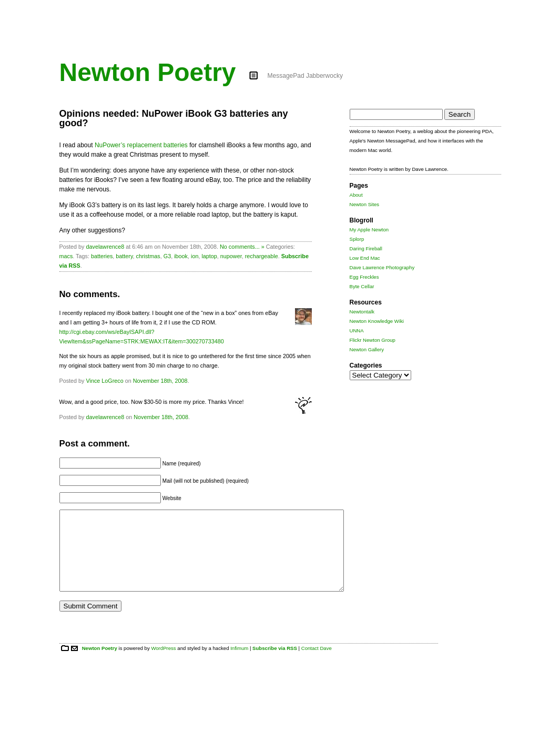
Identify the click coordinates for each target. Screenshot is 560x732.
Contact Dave (317, 664)
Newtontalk (362, 312)
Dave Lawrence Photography (382, 267)
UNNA (357, 331)
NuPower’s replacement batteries (141, 145)
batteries (102, 256)
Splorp (357, 239)
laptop (209, 256)
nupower (231, 256)
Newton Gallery (367, 349)
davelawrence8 (105, 247)
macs (66, 256)
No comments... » (242, 247)
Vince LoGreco (105, 381)
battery (124, 256)
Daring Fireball (366, 248)
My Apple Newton (369, 230)
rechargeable (262, 256)
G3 (167, 256)
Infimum (239, 664)
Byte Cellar (362, 286)
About (356, 195)
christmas (148, 256)
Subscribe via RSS (275, 664)
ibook (181, 256)
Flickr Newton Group (373, 340)
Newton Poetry (148, 72)
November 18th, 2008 (160, 381)
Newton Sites (365, 204)
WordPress (163, 664)
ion (195, 256)
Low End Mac (365, 258)
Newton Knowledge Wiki (377, 321)
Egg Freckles (364, 277)
